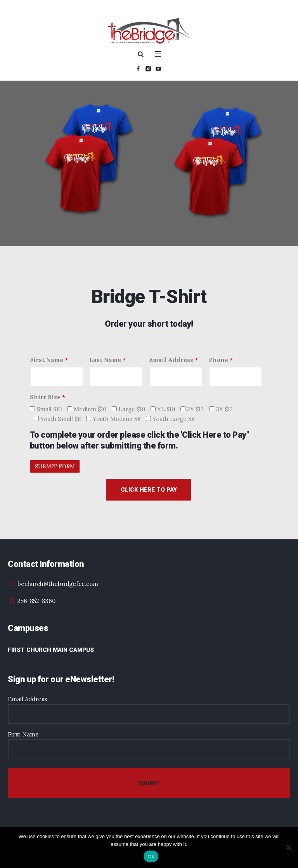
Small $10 (46, 409)
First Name (49, 360)
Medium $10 (87, 409)
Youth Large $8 (170, 419)
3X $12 (221, 409)
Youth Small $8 (57, 419)
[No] (288, 847)
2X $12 (192, 409)
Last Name (107, 360)
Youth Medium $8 (113, 419)
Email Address (173, 360)
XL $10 (163, 409)
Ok (151, 857)
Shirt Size (48, 397)
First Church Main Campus (51, 650)
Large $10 (128, 409)
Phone (221, 360)
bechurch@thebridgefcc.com (58, 584)
